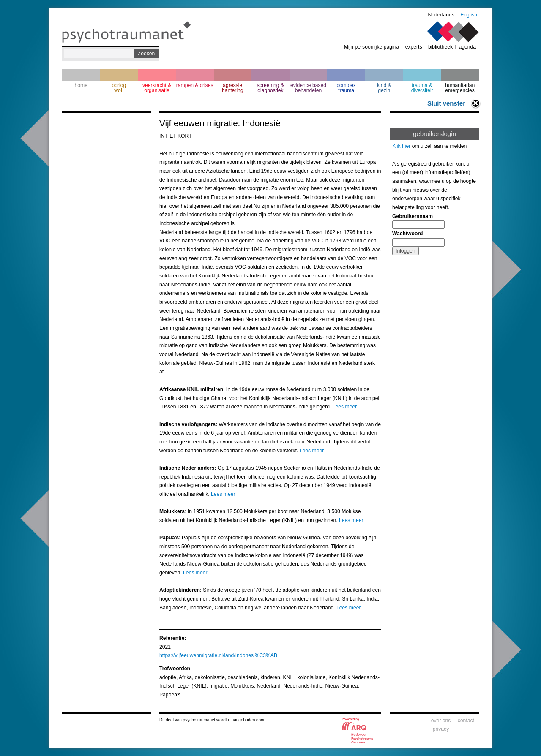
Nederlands (441, 15)
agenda (467, 47)
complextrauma (346, 88)
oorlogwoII (119, 88)
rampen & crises (195, 85)
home (81, 85)
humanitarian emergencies (460, 88)
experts (414, 47)
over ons (441, 721)
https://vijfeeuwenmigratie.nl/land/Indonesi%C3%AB (218, 655)
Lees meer (345, 407)
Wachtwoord (407, 234)
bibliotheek (440, 47)
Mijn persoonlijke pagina (372, 47)
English (469, 15)
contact (466, 721)
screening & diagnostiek (270, 88)
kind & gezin (384, 88)
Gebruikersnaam (413, 216)
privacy (441, 729)
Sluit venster (446, 103)
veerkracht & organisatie (157, 88)
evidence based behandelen (308, 88)
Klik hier (401, 146)
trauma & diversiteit (422, 88)
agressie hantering (233, 88)
